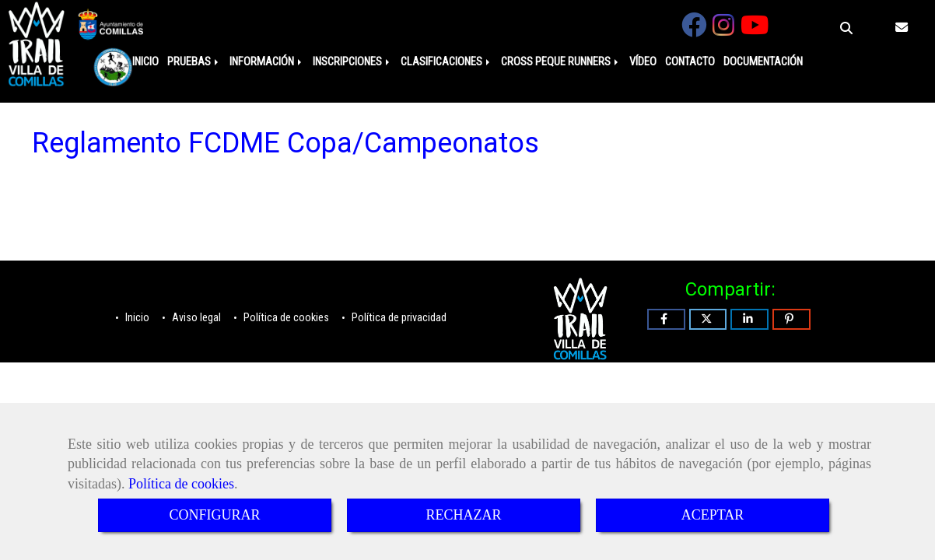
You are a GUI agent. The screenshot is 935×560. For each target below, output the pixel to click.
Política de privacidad (398, 318)
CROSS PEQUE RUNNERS (561, 62)
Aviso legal (195, 318)
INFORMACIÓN (267, 62)
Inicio (136, 318)
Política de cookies (181, 484)
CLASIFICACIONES (446, 62)
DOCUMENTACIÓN (763, 62)
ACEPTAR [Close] (713, 515)
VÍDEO (643, 62)
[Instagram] (723, 30)
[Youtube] (755, 30)
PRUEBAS (194, 62)
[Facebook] (694, 30)
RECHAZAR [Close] (463, 515)
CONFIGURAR (214, 515)
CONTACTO (690, 62)
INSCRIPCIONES (352, 62)
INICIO (145, 62)
